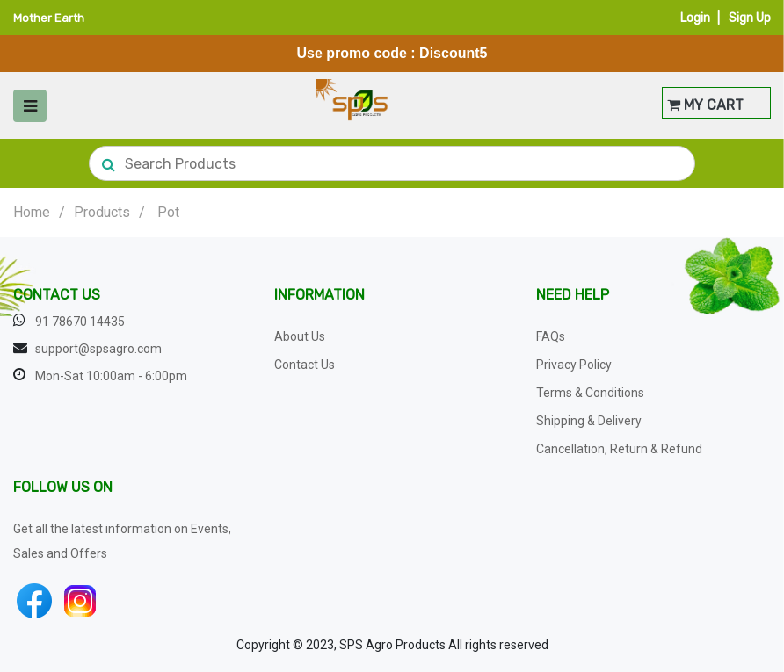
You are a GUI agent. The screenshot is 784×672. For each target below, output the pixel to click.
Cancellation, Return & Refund (619, 449)
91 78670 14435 (80, 322)
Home (32, 212)
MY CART (705, 105)
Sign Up (750, 18)
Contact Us (305, 365)
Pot (168, 212)
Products (102, 212)
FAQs (551, 336)
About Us (300, 336)
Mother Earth (49, 18)
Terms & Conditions (590, 393)
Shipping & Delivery (589, 421)
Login (695, 18)
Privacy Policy (574, 365)
